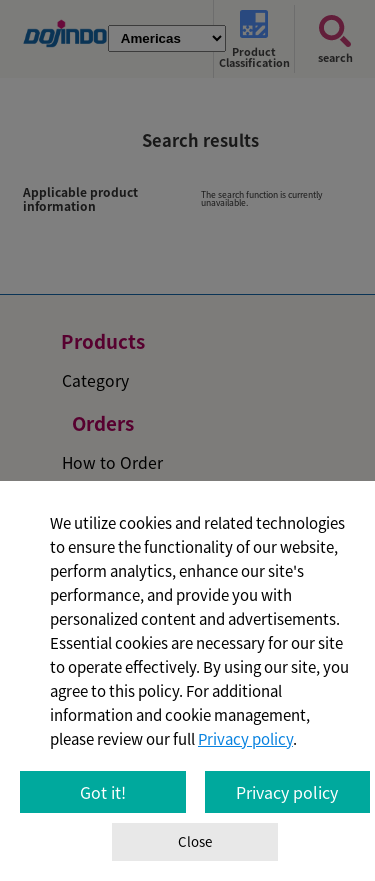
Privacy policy (245, 739)
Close (195, 841)
